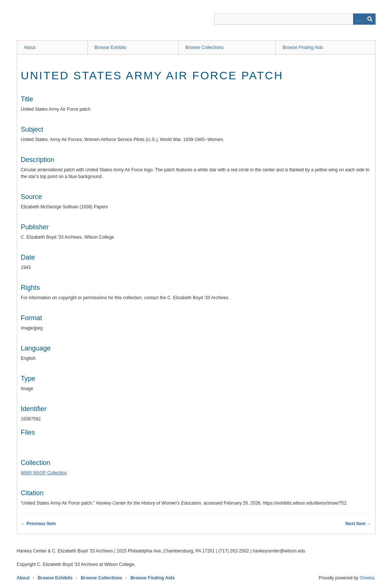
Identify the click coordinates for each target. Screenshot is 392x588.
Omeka (367, 578)
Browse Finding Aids (303, 48)
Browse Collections (204, 48)
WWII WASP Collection (44, 473)
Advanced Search (359, 19)
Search (370, 19)
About (30, 48)
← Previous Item (38, 524)
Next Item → (358, 524)
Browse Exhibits (110, 48)
